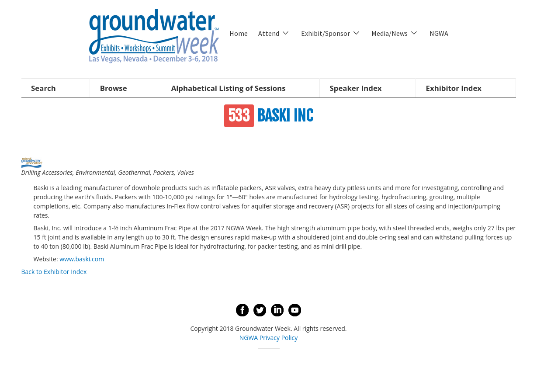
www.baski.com (82, 259)
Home (239, 33)
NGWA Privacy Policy (269, 338)
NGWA (439, 33)
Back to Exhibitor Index (54, 272)
